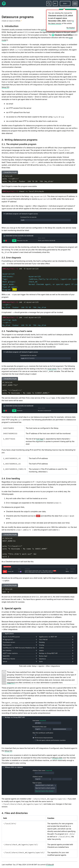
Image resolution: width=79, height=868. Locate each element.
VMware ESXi (57, 758)
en (55, 3)
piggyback (11, 683)
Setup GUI (5, 87)
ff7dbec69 (50, 864)
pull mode (45, 30)
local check (52, 369)
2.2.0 (65, 3)
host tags (40, 439)
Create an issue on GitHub (11, 21)
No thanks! (71, 28)
